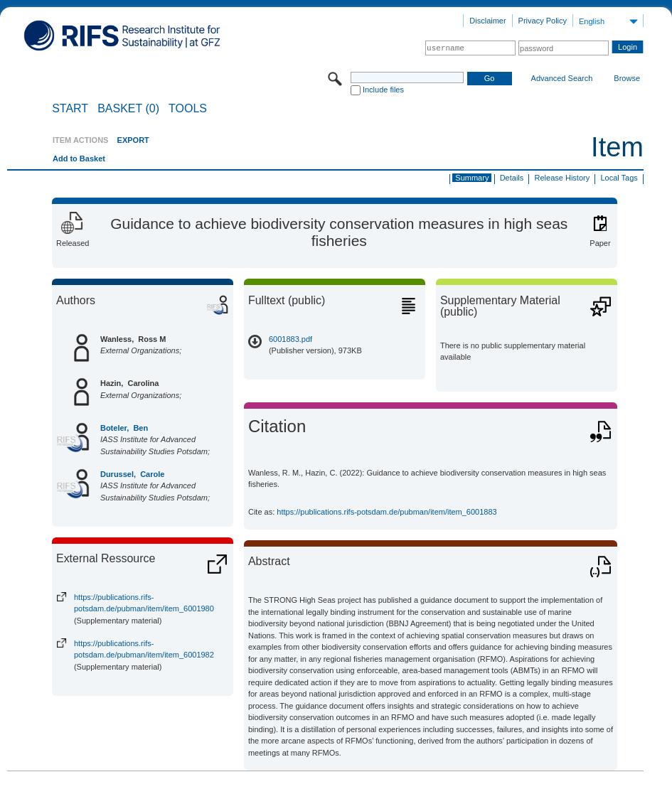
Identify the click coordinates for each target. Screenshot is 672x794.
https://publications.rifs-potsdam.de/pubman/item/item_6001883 (386, 512)
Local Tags (619, 178)
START (70, 109)
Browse (627, 78)
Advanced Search (562, 78)
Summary (472, 178)
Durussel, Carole (132, 474)
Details (512, 178)
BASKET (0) (128, 109)
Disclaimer (487, 21)
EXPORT (133, 140)
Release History (562, 178)
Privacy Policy (543, 21)
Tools (188, 109)
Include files (383, 90)
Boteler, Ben (124, 428)
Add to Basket (79, 159)
